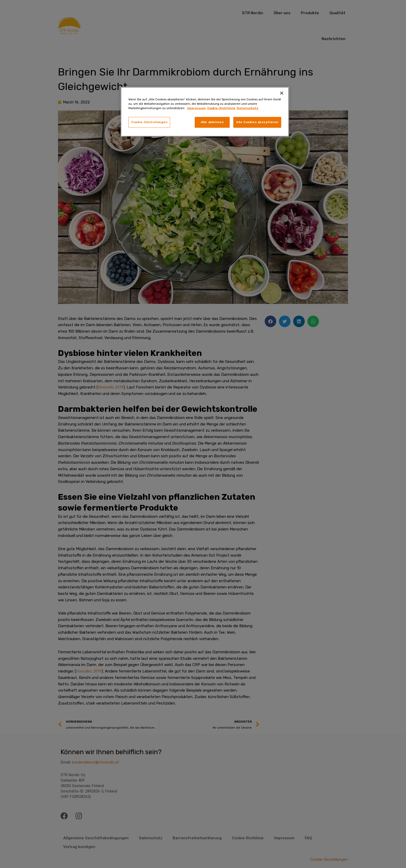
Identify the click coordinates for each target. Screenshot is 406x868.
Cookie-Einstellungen (149, 122)
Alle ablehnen (212, 122)
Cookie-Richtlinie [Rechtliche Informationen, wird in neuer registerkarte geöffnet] (221, 108)
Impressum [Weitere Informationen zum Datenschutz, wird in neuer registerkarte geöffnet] (197, 108)
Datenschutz (248, 108)
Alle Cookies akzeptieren (257, 122)
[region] (205, 112)
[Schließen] (282, 93)
